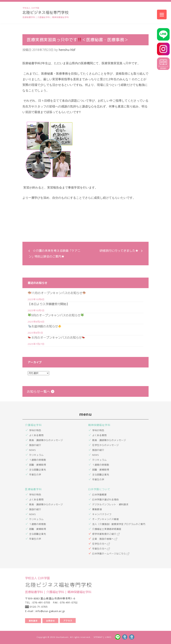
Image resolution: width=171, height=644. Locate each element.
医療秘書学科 (33, 489)
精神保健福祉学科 (99, 425)
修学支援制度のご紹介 (106, 534)
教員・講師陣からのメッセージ (46, 440)
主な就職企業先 (38, 470)
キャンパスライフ (102, 514)
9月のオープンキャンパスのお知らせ (56, 315)
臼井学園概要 (99, 495)
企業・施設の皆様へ (105, 539)
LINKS (108, 637)
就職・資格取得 (38, 465)
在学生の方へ (101, 544)
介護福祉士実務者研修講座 (107, 529)
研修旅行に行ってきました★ (119, 251)
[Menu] (162, 14)
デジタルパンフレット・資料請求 (110, 504)
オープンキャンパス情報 (105, 519)
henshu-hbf (67, 50)
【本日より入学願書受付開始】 (49, 304)
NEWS (33, 450)
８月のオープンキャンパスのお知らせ (56, 337)
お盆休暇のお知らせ (45, 326)
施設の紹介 (35, 445)
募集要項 (97, 509)
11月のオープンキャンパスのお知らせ (57, 293)
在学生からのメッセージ (105, 445)
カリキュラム (36, 455)
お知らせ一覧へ (41, 391)
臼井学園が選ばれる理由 (105, 500)
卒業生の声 (35, 475)
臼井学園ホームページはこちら (111, 554)
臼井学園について (99, 489)
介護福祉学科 (33, 425)
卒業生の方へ (101, 549)
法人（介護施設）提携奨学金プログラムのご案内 (119, 524)
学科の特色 (35, 430)
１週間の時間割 (38, 460)
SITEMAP (98, 637)
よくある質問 (36, 435)
